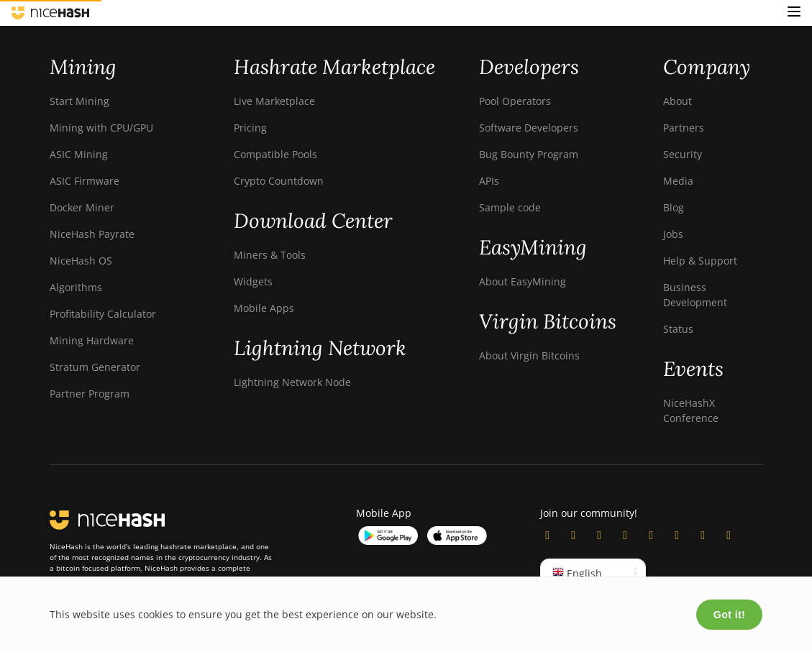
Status (678, 329)
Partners (684, 128)
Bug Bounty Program (529, 154)
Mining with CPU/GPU (101, 128)
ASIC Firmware (85, 181)
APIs (489, 181)
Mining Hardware (92, 340)
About (678, 101)
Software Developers (529, 128)
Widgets (253, 281)
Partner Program (90, 394)
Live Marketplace (274, 101)
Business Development (695, 295)
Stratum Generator (95, 367)
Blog (674, 207)
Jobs (673, 234)
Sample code (510, 207)
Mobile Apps (264, 308)
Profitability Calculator (103, 314)
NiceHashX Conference (691, 410)
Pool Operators (515, 101)
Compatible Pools (275, 154)
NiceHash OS (81, 261)
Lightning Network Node (292, 382)
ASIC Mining (79, 154)
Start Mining (79, 101)
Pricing (250, 128)
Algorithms (76, 287)
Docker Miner (82, 207)
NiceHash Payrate (92, 234)
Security (683, 154)
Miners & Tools (270, 255)
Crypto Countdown (279, 181)
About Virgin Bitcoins (529, 355)
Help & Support (700, 261)
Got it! (730, 615)
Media (678, 181)
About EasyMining (523, 281)
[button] (794, 13)
